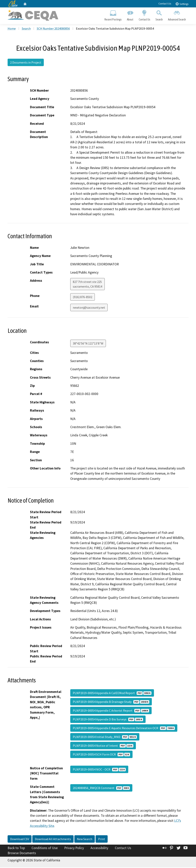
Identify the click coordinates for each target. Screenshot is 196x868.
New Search (85, 840)
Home (12, 29)
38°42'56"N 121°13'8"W (88, 344)
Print (102, 840)
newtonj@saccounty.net (89, 308)
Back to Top (16, 849)
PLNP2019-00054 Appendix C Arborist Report (111, 711)
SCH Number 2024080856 (53, 29)
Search (159, 15)
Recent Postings (113, 15)
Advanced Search (177, 15)
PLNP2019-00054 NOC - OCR (99, 770)
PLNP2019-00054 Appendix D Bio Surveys (108, 720)
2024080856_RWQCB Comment (101, 788)
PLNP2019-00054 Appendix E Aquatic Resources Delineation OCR (124, 729)
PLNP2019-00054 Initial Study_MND (105, 737)
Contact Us (165, 4)
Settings (182, 4)
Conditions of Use (45, 849)
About (130, 15)
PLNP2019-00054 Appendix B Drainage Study (111, 702)
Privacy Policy (74, 849)
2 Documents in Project (26, 63)
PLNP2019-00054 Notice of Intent (103, 746)
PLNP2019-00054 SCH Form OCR (101, 755)
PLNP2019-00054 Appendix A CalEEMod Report (112, 694)
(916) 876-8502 (83, 298)
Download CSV (20, 840)
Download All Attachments (53, 840)
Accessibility (99, 849)
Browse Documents (22, 854)
